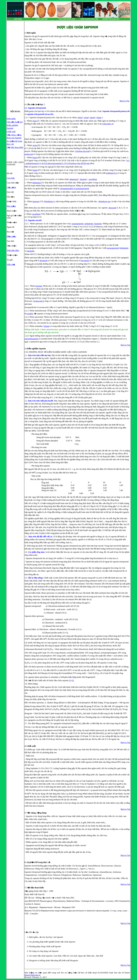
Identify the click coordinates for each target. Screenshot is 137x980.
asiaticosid (29, 154)
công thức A (108, 124)
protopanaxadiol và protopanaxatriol (75, 189)
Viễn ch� (11, 264)
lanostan (83, 179)
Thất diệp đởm (13, 250)
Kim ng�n (11, 206)
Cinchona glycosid (82, 151)
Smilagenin (124, 248)
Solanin (46, 326)
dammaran (74, 179)
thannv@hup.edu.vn (32, 975)
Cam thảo (11, 178)
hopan (99, 117)
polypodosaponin (32, 339)
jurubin (30, 314)
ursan (86, 117)
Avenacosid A (39, 301)
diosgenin (44, 261)
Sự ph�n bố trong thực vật (38, 862)
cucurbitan (93, 179)
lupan (92, 117)
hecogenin (85, 261)
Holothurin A (49, 201)
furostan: (39, 286)
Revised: (28, 977)
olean (80, 117)
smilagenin (89, 224)
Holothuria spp (104, 201)
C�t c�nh (11, 187)
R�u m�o (11, 236)
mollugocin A (112, 173)
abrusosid (112, 208)
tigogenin (98, 224)
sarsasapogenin (78, 224)
